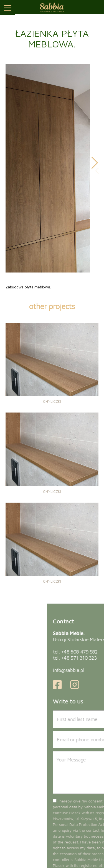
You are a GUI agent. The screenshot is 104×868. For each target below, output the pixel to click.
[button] (95, 163)
